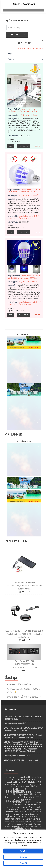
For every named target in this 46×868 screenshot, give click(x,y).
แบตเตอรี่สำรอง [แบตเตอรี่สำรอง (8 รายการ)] (20, 822)
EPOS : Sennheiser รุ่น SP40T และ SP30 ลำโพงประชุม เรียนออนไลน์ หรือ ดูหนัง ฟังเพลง (24, 743)
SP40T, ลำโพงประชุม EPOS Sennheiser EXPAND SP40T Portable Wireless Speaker (23, 750)
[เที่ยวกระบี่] (24, 389)
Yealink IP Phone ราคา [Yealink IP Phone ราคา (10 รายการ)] (33, 809)
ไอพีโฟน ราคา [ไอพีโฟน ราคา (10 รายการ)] (31, 829)
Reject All (23, 863)
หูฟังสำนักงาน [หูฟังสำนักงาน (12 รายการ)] (13, 817)
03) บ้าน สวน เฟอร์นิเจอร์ (28, 115)
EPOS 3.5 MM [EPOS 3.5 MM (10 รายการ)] (27, 784)
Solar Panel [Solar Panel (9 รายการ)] (10, 807)
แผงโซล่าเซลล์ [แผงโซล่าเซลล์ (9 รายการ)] (30, 822)
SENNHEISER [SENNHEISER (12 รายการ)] (20, 797)
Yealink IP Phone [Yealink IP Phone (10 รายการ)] (15, 809)
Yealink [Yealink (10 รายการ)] (31, 807)
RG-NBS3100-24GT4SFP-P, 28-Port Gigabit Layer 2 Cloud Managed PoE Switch (23, 736)
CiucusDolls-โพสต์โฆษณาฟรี (24, 4)
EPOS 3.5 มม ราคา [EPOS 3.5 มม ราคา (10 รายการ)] (22, 787)
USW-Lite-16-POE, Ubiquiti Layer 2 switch (23, 760)
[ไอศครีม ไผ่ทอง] (24, 413)
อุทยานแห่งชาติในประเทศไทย (19, 684)
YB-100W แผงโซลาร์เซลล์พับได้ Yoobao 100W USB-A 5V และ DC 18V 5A (24, 729)
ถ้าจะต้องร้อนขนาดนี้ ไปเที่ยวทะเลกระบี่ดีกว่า (24, 697)
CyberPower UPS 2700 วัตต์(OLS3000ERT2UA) (24, 663)
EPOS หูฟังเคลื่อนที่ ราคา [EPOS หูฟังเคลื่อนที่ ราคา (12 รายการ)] (25, 794)
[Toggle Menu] (42, 10)
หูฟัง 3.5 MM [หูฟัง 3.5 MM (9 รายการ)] (15, 814)
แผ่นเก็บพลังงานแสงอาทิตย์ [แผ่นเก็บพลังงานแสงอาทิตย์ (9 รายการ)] (20, 826)
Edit (11, 146)
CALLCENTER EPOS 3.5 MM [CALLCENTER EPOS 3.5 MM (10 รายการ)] (24, 780)
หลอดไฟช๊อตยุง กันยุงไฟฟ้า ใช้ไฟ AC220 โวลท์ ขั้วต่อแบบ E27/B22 (24, 191)
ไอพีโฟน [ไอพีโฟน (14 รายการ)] (19, 829)
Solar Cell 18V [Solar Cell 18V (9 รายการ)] (36, 805)
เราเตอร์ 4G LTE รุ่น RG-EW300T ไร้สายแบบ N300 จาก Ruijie (23, 718)
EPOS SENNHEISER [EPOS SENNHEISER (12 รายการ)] (24, 788)
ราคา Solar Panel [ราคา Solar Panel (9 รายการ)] (26, 812)
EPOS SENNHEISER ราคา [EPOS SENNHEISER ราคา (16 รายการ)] (21, 790)
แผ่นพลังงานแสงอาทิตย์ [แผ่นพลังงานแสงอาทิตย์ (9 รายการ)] (19, 824)
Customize (23, 857)
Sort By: (9, 54)
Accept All (23, 851)
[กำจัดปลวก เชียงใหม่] (24, 366)
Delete (37, 146)
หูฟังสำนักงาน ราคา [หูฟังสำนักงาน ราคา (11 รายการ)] (30, 817)
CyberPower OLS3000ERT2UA (24, 667)
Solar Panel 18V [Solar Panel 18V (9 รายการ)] (21, 807)
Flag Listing (23, 146)
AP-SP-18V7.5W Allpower (24, 583)
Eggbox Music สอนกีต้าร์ (15, 724)
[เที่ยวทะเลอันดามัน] (24, 342)
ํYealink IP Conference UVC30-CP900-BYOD (24, 631)
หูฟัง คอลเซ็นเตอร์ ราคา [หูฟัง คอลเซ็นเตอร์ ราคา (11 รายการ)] (31, 814)
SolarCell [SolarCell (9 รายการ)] (27, 805)
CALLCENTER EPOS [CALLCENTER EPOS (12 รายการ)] (30, 777)
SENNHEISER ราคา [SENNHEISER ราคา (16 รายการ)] (19, 802)
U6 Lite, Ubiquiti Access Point (18, 756)
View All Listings (34, 49)
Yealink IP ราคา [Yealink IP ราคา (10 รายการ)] (12, 812)
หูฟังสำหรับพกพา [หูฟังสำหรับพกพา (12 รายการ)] (31, 819)
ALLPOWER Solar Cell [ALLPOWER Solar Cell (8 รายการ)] (12, 777)
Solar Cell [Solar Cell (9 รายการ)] (19, 805)
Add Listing (24, 43)
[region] (23, 849)
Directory (20, 49)
